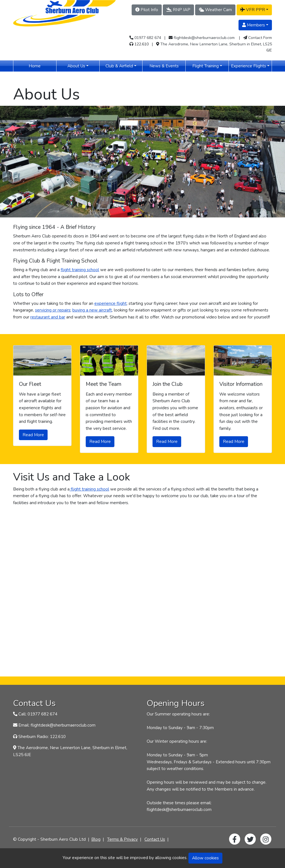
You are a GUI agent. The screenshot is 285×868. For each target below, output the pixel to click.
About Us (76, 66)
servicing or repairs (53, 310)
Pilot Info (147, 10)
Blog (96, 839)
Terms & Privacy (122, 839)
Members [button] (254, 25)
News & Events (167, 66)
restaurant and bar (48, 317)
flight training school (80, 270)
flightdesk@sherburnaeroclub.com (204, 38)
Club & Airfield (119, 66)
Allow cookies (205, 858)
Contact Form (260, 38)
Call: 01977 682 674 (38, 714)
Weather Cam (215, 10)
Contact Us (155, 839)
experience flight (110, 303)
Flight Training (206, 66)
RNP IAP (178, 10)
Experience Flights (249, 66)
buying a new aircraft (92, 310)
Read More (33, 435)
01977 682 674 (148, 38)
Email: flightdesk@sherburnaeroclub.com (57, 725)
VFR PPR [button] (253, 10)
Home (42, 66)
